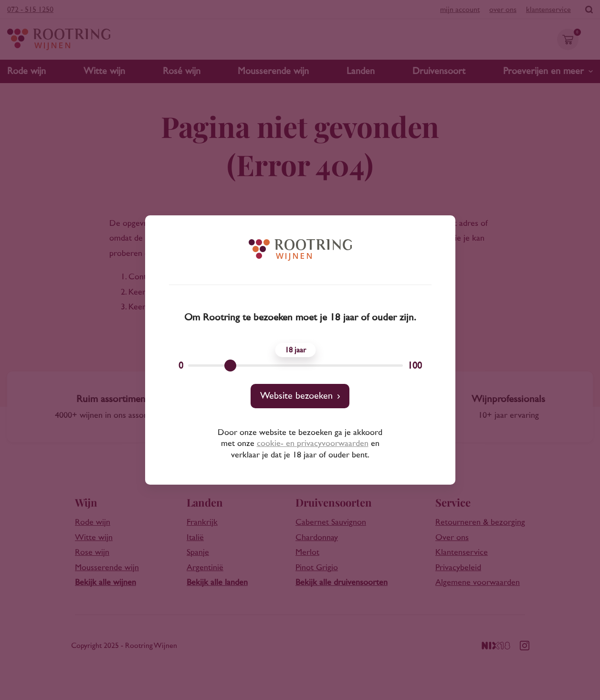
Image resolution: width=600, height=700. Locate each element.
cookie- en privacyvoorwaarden (313, 444)
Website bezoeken (296, 396)
